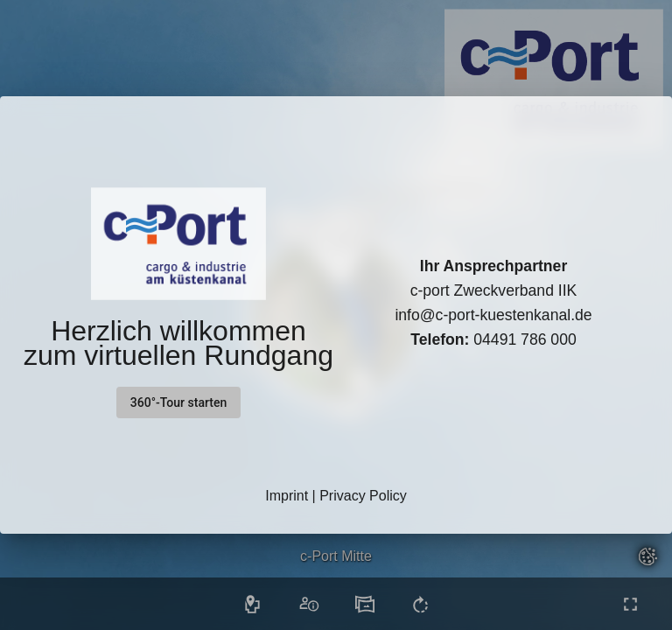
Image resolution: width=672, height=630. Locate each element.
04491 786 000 (493, 339)
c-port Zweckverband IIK (494, 290)
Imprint (287, 496)
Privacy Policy (363, 496)
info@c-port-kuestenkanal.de (493, 315)
